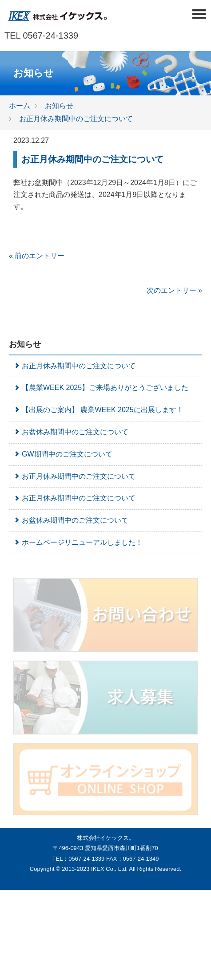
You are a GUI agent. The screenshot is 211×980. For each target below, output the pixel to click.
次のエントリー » (174, 290)
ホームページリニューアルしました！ (78, 542)
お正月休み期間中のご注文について (76, 119)
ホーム (20, 106)
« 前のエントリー (37, 256)
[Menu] (199, 17)
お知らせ (59, 106)
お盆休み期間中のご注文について (71, 432)
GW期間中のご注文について (63, 454)
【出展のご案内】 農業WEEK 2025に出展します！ (98, 410)
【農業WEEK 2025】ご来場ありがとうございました (101, 388)
